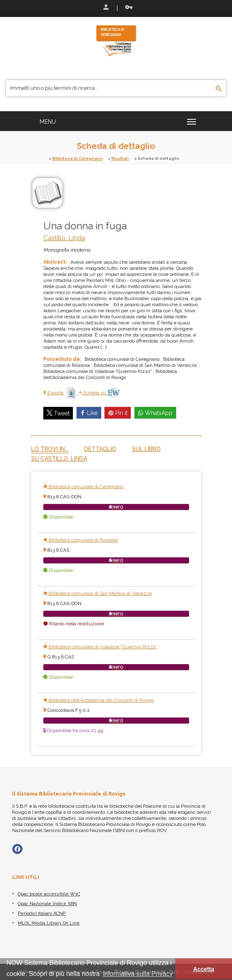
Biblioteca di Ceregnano (77, 158)
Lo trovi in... (50, 449)
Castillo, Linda (64, 238)
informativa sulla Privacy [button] (138, 974)
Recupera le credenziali (129, 7)
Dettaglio (100, 449)
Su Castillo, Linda (59, 459)
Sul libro (146, 449)
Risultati (120, 158)
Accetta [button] (204, 969)
